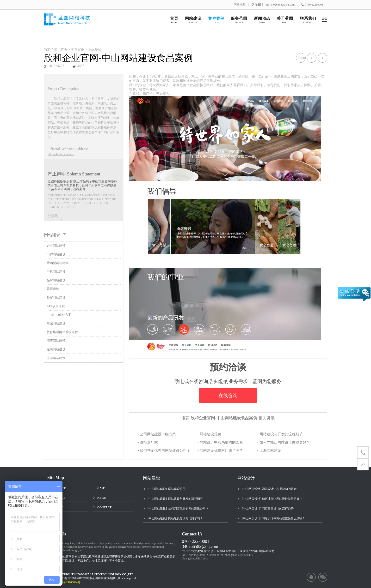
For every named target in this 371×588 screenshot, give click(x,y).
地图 (258, 5)
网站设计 (246, 478)
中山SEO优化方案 (59, 315)
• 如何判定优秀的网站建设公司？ (164, 450)
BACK (301, 58)
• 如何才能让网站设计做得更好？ (284, 442)
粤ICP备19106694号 (70, 582)
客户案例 (78, 50)
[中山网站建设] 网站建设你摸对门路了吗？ (175, 518)
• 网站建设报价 (209, 434)
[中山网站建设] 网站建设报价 (167, 489)
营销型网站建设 (58, 263)
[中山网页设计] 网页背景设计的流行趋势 (268, 509)
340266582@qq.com (200, 546)
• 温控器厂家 (148, 442)
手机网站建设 (56, 272)
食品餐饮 (95, 50)
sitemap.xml (129, 578)
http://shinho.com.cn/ (61, 154)
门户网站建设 (56, 254)
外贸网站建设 (56, 297)
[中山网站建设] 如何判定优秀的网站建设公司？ (178, 509)
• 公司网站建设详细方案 (157, 434)
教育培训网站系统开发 (62, 332)
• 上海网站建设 (269, 450)
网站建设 (152, 478)
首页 (64, 50)
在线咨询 (228, 396)
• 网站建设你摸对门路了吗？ (220, 450)
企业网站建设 (56, 246)
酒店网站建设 (56, 341)
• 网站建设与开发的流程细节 (280, 434)
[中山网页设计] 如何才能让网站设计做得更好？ (272, 499)
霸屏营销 (53, 289)
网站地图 (240, 5)
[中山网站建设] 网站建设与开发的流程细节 (175, 499)
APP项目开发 (56, 306)
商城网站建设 (56, 323)
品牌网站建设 (56, 280)
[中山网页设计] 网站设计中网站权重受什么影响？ (274, 518)
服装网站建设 (56, 349)
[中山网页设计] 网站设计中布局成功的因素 (269, 489)
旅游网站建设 (56, 358)
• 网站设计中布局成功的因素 (220, 442)
